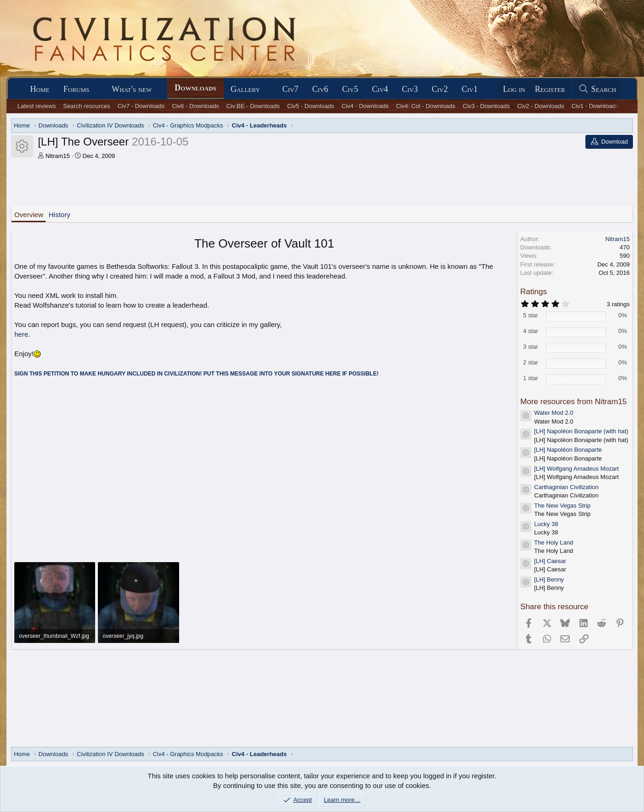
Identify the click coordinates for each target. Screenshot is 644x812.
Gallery (246, 89)
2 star (531, 362)
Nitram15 (58, 156)
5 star (531, 315)
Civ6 (320, 89)
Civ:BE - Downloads (253, 106)
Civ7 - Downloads (141, 106)
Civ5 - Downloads (311, 106)
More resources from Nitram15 (574, 402)
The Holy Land (554, 542)
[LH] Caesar (550, 561)
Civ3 (410, 89)
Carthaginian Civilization (566, 487)
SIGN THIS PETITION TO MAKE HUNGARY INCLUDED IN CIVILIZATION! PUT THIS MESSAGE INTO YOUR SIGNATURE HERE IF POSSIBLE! (196, 374)
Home (40, 89)
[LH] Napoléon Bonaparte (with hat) (581, 431)
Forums (76, 89)
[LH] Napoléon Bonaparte (568, 450)
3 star (531, 347)
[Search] (597, 89)
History (59, 215)
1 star (531, 378)
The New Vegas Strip (562, 506)
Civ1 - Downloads (595, 106)
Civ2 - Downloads (541, 106)
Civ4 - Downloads (365, 106)
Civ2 (440, 89)
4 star (531, 331)
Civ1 (470, 89)
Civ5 (350, 89)
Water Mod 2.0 (554, 413)
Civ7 (291, 89)
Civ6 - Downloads (195, 106)
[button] (97, 89)
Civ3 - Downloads (486, 106)
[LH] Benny (549, 579)
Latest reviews (37, 106)
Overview (29, 215)
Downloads (195, 88)
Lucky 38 (546, 524)
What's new (132, 89)
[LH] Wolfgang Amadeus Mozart (576, 469)
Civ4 (380, 89)
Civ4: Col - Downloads (426, 106)
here (21, 334)
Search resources (87, 106)
